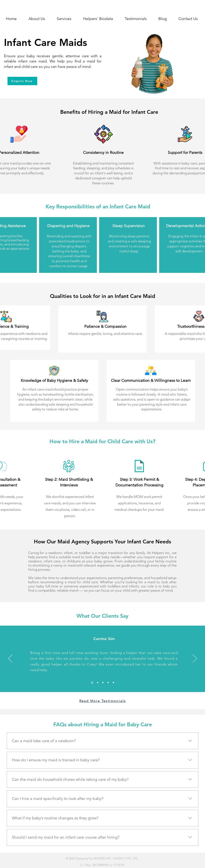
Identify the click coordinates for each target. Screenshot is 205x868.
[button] (64, 19)
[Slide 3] (98, 683)
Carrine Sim (104, 639)
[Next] (195, 659)
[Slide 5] (108, 683)
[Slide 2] (92, 683)
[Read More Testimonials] (102, 701)
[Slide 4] (103, 683)
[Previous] (10, 659)
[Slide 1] (113, 683)
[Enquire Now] (22, 81)
